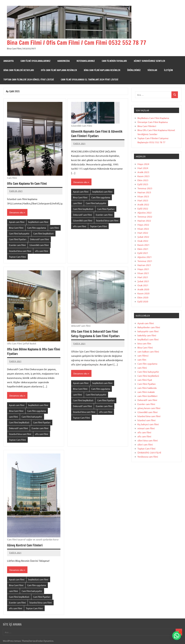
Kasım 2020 (143, 293)
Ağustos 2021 (145, 257)
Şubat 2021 (143, 281)
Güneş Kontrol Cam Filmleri (25, 545)
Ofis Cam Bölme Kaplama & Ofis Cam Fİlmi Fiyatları (34, 351)
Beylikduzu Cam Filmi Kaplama (153, 118)
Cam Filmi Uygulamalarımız (35, 61)
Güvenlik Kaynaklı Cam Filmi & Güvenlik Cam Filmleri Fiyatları (97, 134)
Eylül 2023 (143, 184)
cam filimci (143, 355)
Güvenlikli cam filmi (39, 245)
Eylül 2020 (143, 301)
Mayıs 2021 (143, 269)
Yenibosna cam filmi (148, 457)
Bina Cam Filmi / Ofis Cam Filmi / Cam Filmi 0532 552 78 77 (77, 43)
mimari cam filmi (146, 428)
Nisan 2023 (143, 196)
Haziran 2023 (144, 192)
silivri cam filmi (145, 444)
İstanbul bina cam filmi (20, 251)
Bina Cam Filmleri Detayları (19, 70)
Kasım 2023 (143, 176)
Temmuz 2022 (145, 216)
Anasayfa (9, 61)
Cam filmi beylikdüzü (43, 233)
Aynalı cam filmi (17, 222)
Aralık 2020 (143, 289)
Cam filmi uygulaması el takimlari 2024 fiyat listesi (90, 80)
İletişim (168, 70)
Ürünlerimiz (134, 70)
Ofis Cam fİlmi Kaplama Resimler (59, 70)
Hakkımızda (64, 61)
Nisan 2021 (143, 273)
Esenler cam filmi (17, 245)
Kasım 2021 (143, 245)
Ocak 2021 (143, 285)
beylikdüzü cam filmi (38, 222)
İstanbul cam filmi (146, 420)
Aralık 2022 (143, 204)
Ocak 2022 (143, 241)
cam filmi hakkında (147, 388)
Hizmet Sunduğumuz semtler (149, 61)
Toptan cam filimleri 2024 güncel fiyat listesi (29, 80)
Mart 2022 (143, 233)
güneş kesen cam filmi (149, 408)
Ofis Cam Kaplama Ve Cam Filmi (27, 184)
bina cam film (144, 343)
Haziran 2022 (144, 221)
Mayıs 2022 (143, 225)
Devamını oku (16, 212)
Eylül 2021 (143, 253)
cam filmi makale (146, 392)
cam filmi (54, 228)
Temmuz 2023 (145, 188)
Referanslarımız (86, 61)
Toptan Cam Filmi (17, 257)
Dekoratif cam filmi (40, 239)
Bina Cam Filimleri (147, 126)
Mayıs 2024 (143, 164)
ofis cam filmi (42, 251)
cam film (142, 360)
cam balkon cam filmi (148, 351)
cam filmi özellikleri (147, 396)
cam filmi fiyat (145, 380)
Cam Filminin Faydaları (114, 61)
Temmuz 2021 (145, 261)
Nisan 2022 (143, 229)
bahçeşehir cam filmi (148, 331)
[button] (177, 636)
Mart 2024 (143, 168)
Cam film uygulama (37, 228)
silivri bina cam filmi (148, 440)
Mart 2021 (143, 277)
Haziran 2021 (144, 265)
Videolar (152, 70)
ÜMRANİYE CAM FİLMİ (149, 452)
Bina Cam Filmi (16, 228)
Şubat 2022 (143, 237)
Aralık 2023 (143, 172)
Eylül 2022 (143, 208)
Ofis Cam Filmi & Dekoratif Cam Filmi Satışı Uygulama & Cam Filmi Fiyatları (95, 334)
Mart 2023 (143, 200)
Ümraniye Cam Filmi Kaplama (153, 122)
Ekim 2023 (143, 180)
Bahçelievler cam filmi (149, 327)
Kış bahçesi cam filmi (148, 424)
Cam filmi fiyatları (18, 239)
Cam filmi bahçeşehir (19, 233)
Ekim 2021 (143, 249)
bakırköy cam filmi (147, 335)
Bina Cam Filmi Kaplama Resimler (102, 70)
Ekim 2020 (143, 297)
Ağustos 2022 (145, 212)
